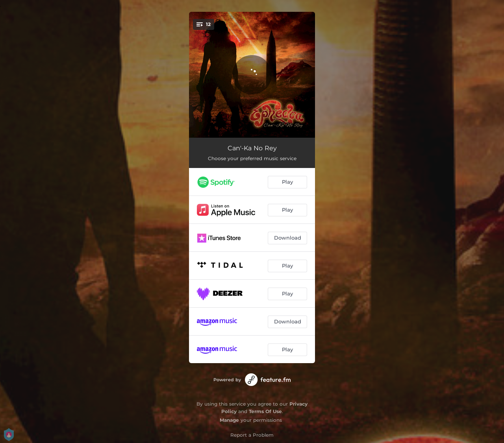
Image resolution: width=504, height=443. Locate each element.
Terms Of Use (265, 411)
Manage (229, 420)
